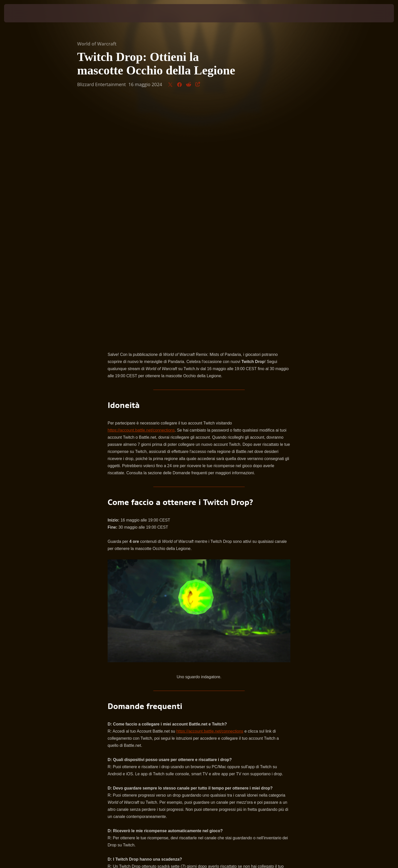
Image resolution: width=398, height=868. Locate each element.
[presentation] (23, 13)
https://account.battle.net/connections (141, 191)
